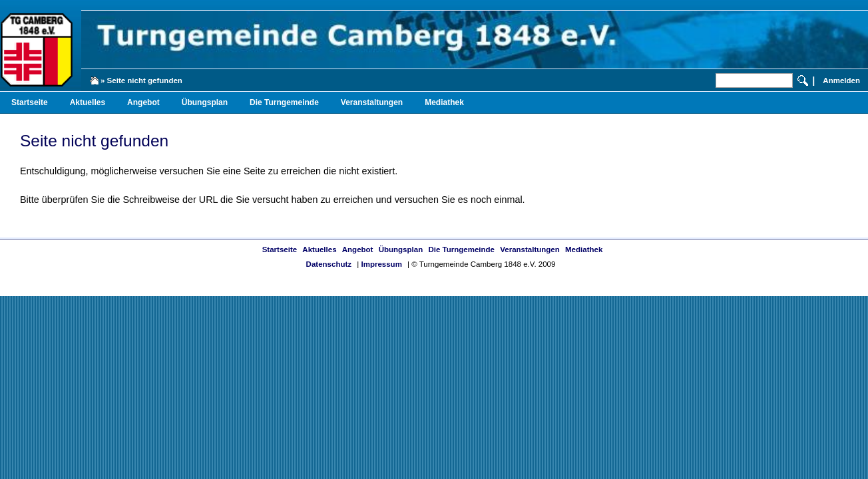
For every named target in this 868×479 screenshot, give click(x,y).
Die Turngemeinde (284, 102)
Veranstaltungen (372, 102)
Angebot (143, 102)
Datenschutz (329, 264)
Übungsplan (205, 102)
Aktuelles (88, 102)
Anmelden (841, 80)
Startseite (30, 102)
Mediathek (444, 102)
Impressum (381, 264)
